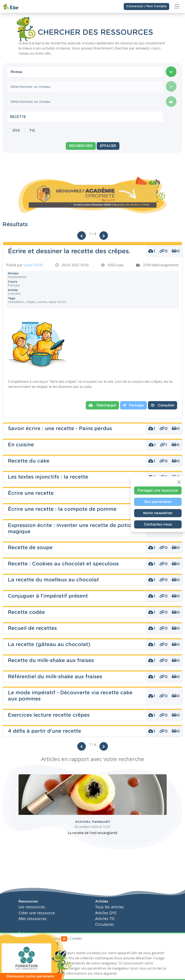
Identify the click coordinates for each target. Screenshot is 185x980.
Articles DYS (106, 913)
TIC (32, 131)
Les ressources (32, 907)
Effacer (108, 146)
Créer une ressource (37, 913)
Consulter (163, 405)
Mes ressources (33, 919)
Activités (84, 822)
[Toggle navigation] (177, 6)
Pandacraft (101, 822)
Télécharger (102, 405)
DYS (16, 131)
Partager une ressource (158, 490)
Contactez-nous (158, 524)
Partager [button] (133, 405)
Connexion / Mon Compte (146, 6)
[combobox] (85, 72)
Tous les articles (110, 907)
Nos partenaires (158, 502)
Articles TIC (105, 919)
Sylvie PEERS (33, 265)
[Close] (179, 482)
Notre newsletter (158, 513)
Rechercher (81, 146)
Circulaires (105, 924)
